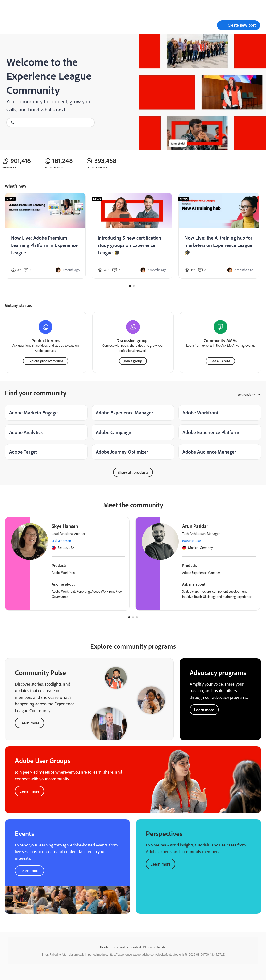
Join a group (133, 361)
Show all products (133, 472)
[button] (239, 25)
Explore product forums (46, 361)
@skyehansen (61, 540)
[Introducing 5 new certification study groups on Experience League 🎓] (132, 236)
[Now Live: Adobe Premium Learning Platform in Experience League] (45, 236)
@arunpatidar (192, 540)
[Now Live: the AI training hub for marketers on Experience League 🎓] (219, 236)
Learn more (30, 723)
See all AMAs (220, 361)
